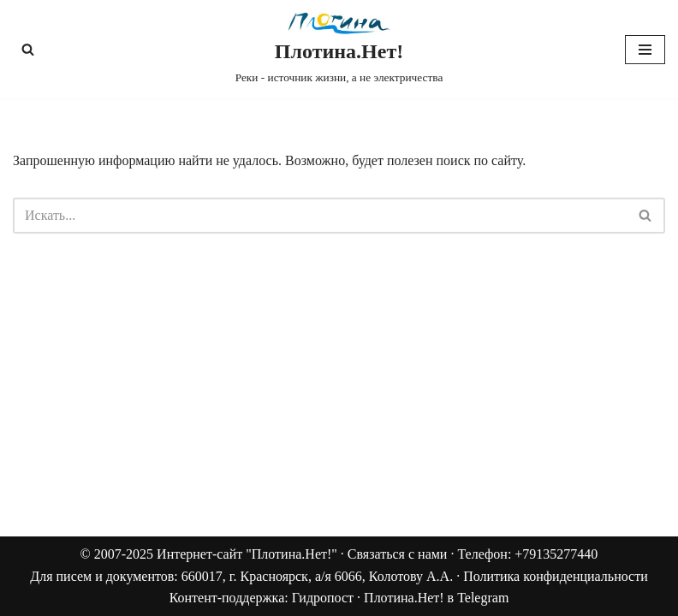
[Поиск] (28, 49)
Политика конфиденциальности (556, 576)
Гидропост (323, 598)
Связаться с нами (398, 554)
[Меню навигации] (645, 50)
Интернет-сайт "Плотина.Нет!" (247, 554)
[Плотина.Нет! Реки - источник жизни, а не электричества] (339, 49)
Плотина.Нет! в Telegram (436, 598)
